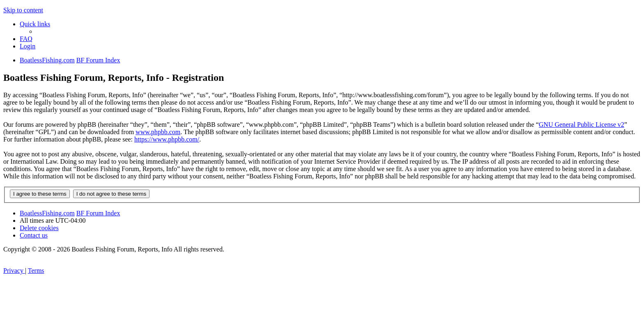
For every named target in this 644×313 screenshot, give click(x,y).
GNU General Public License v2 (582, 125)
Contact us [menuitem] (34, 235)
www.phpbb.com (158, 132)
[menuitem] (26, 39)
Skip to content (23, 10)
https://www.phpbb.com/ (167, 139)
